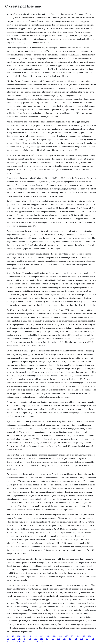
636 (48, 636)
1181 (60, 636)
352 (59, 639)
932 (70, 639)
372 (47, 639)
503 (18, 642)
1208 (54, 636)
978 (72, 636)
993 (18, 636)
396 (30, 639)
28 (13, 636)
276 (13, 642)
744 (36, 636)
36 (7, 642)
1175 (42, 636)
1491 (25, 642)
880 (19, 639)
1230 (37, 642)
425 (30, 636)
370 (64, 639)
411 (76, 639)
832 (89, 636)
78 (25, 639)
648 (41, 639)
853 (43, 642)
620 (78, 636)
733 (31, 642)
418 (8, 639)
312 (36, 639)
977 (67, 636)
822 (53, 639)
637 (84, 636)
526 (93, 639)
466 (24, 636)
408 (14, 639)
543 (87, 639)
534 (8, 636)
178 (81, 639)
